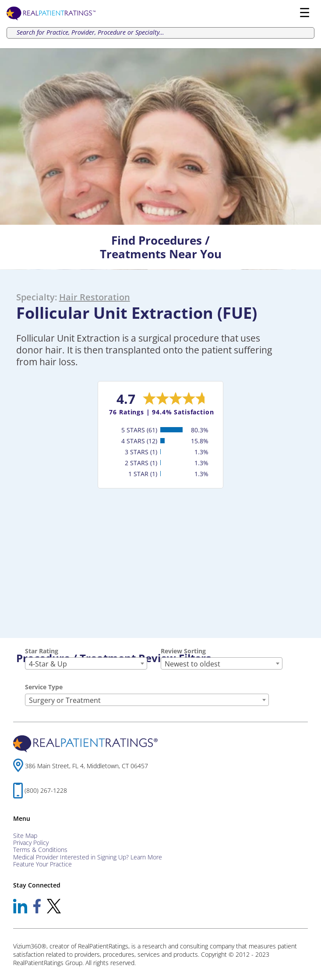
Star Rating (42, 651)
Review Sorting (183, 651)
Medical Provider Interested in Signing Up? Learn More (88, 857)
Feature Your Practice (42, 864)
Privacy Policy (31, 843)
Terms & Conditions (40, 850)
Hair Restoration (95, 297)
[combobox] (86, 663)
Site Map (25, 836)
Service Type (44, 687)
